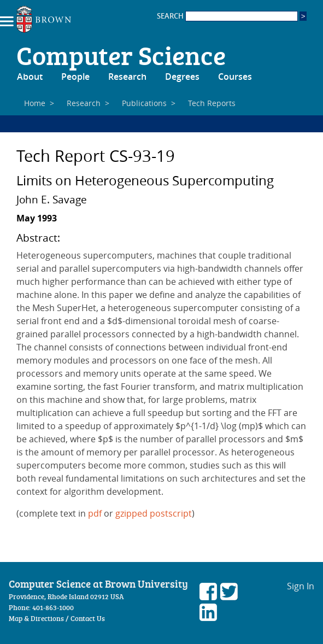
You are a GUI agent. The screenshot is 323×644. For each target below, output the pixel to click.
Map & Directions (36, 618)
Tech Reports (212, 103)
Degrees (182, 77)
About (30, 77)
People (75, 77)
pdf (95, 513)
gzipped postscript (154, 513)
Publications (144, 103)
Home (35, 103)
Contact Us (88, 618)
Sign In (301, 586)
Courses (235, 77)
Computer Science (121, 55)
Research (127, 77)
